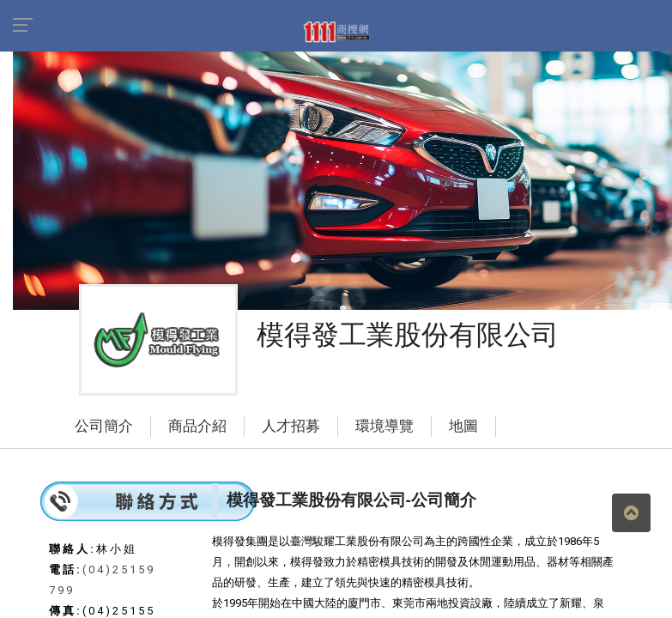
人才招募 (291, 426)
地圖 (463, 426)
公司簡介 (104, 426)
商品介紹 (197, 426)
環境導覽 (384, 426)
